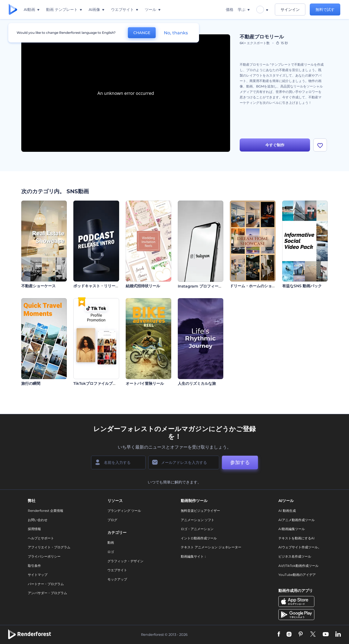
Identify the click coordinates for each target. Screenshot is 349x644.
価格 (230, 10)
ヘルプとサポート (41, 538)
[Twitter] (313, 634)
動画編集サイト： (194, 556)
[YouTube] (326, 634)
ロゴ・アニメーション (197, 529)
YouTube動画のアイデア (297, 575)
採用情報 (34, 529)
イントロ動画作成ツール (199, 538)
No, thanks (176, 33)
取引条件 (34, 566)
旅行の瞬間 (31, 383)
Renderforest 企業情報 (46, 511)
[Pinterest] (301, 634)
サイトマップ (38, 575)
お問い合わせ (38, 520)
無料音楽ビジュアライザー (200, 511)
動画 (111, 542)
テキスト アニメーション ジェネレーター (211, 547)
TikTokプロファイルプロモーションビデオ (110, 383)
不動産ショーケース (38, 286)
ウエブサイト (117, 570)
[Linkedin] (338, 634)
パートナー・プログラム (46, 584)
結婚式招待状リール (143, 286)
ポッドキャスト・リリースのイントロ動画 (110, 286)
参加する (240, 462)
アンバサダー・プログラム (47, 593)
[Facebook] (279, 634)
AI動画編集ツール (292, 529)
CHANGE (142, 33)
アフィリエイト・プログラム (49, 547)
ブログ (112, 520)
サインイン (290, 10)
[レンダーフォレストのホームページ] (13, 10)
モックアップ (117, 579)
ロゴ (111, 552)
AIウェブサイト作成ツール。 (300, 547)
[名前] (118, 462)
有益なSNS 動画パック (302, 286)
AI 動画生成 (287, 511)
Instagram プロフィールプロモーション (213, 286)
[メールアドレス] (184, 462)
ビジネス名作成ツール (295, 556)
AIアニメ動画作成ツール (297, 520)
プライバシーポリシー (44, 556)
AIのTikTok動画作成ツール (298, 566)
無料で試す (325, 10)
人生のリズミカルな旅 (197, 383)
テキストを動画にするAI (297, 538)
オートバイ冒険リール (145, 383)
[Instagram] (289, 634)
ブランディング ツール (124, 511)
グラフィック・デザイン (125, 561)
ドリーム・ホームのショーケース (258, 286)
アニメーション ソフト (198, 520)
